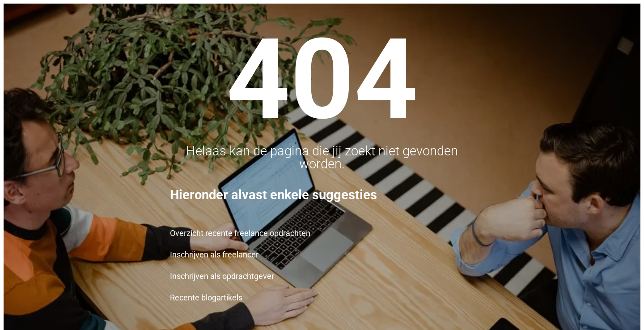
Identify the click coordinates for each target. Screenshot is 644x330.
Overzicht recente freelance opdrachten (240, 233)
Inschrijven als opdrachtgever (222, 276)
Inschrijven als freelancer (214, 255)
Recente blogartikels (206, 298)
